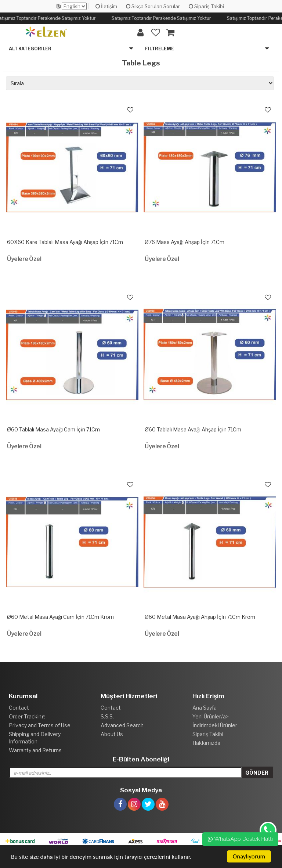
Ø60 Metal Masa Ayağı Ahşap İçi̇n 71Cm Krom (200, 617)
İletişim (106, 6)
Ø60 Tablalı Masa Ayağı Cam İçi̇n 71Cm (53, 429)
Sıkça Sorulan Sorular (153, 6)
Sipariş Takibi (206, 6)
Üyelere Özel (24, 259)
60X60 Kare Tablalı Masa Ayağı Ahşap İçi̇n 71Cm (65, 242)
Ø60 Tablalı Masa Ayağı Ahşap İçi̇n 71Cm (193, 429)
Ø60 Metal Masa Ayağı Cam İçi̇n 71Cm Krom (60, 617)
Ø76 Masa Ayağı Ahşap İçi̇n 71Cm (185, 242)
